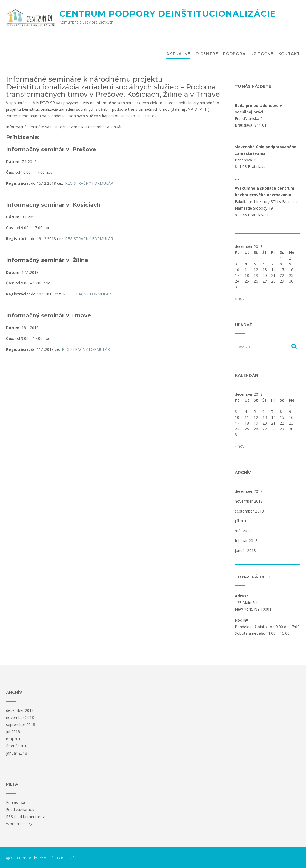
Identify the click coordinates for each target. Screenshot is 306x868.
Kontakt (289, 54)
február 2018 (246, 541)
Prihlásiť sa (16, 802)
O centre (207, 54)
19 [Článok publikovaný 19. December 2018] (256, 275)
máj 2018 (243, 531)
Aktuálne (178, 54)
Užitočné (262, 54)
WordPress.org (19, 824)
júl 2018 (242, 521)
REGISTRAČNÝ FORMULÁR (90, 183)
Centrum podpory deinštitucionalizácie (168, 14)
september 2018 (249, 511)
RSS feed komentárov (25, 817)
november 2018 (249, 501)
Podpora (234, 54)
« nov (240, 298)
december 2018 (249, 491)
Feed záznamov (20, 809)
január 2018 (245, 550)
